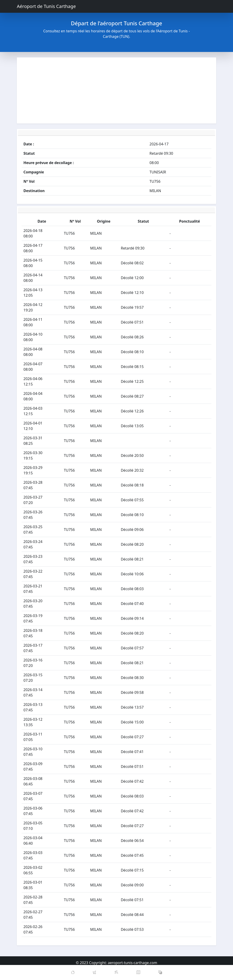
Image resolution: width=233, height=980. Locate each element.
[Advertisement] (116, 90)
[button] (160, 972)
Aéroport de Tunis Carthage (46, 6)
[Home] (73, 972)
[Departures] (95, 972)
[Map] (138, 972)
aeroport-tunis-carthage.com (133, 963)
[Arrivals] (116, 972)
